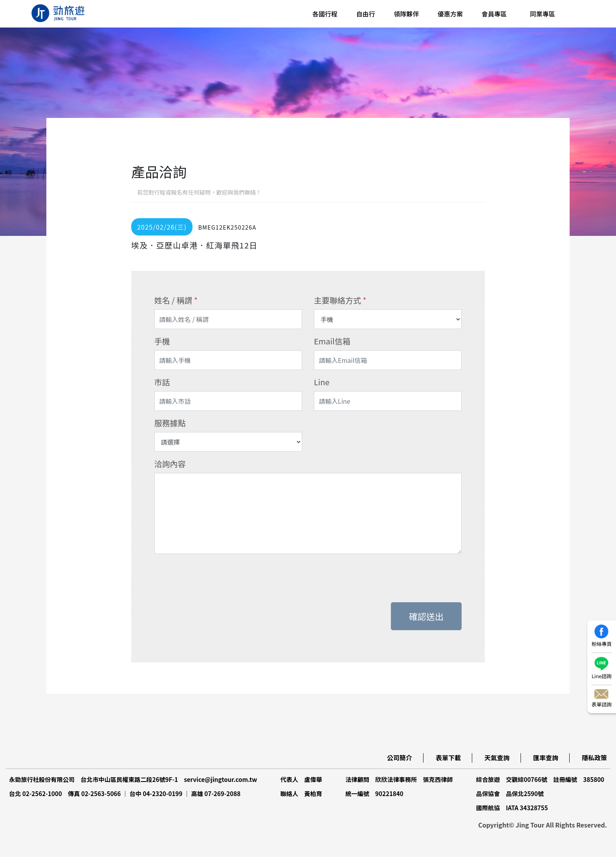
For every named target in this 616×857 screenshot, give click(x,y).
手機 (162, 341)
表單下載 (448, 758)
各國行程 (325, 14)
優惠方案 (450, 14)
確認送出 (426, 616)
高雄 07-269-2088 (216, 793)
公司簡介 (400, 758)
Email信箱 (332, 341)
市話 (162, 382)
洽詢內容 (170, 464)
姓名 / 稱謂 (176, 300)
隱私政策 (594, 758)
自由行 (366, 14)
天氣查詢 (497, 758)
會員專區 (494, 14)
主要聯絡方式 (340, 300)
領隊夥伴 (406, 14)
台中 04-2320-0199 (156, 793)
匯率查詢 (546, 758)
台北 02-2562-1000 (36, 793)
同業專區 (543, 14)
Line (322, 382)
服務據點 (170, 423)
